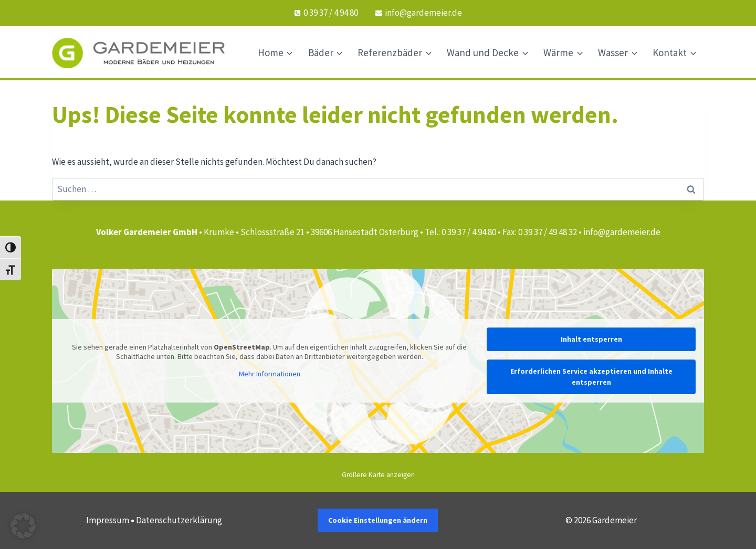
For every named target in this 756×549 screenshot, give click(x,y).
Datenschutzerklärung (179, 520)
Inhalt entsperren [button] (591, 339)
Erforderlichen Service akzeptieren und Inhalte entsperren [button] (591, 377)
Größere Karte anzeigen (378, 475)
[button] (23, 526)
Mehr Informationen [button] (270, 374)
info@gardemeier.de (622, 232)
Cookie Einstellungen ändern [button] (378, 520)
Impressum (108, 520)
